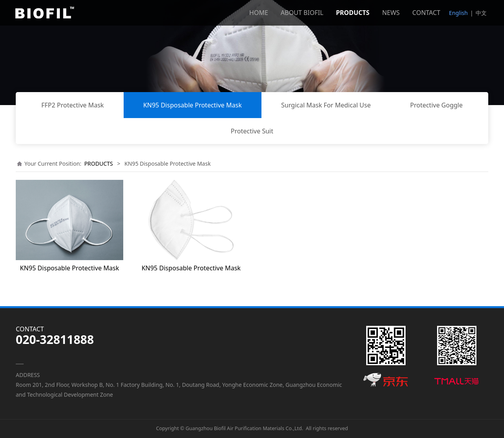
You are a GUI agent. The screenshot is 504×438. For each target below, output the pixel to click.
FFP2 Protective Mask (73, 105)
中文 (481, 13)
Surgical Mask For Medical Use (326, 105)
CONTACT (426, 13)
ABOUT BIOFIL (302, 13)
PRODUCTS (353, 13)
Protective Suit (252, 131)
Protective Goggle (436, 105)
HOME (259, 13)
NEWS (391, 13)
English (458, 13)
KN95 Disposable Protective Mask (193, 105)
